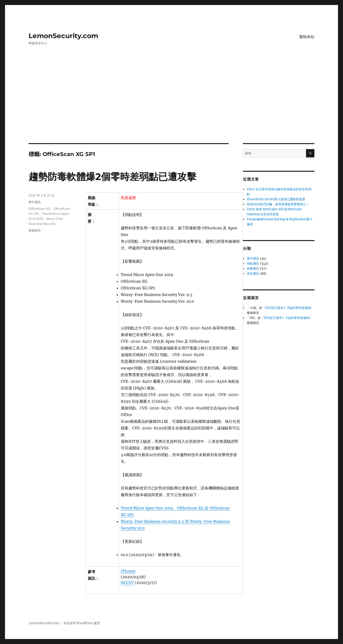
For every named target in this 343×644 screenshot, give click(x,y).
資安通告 (253, 274)
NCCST (127, 583)
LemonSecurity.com (63, 36)
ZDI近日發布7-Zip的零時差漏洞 (288, 308)
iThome (128, 571)
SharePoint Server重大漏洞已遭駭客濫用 (276, 199)
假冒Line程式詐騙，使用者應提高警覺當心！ (278, 204)
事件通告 (35, 202)
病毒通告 (253, 269)
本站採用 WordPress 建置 (82, 623)
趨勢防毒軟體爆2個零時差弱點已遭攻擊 (112, 177)
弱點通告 (253, 264)
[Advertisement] (171, 108)
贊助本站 (307, 37)
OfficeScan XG (40, 209)
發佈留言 (35, 230)
